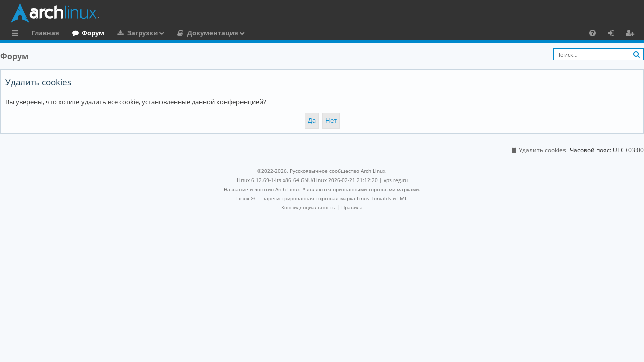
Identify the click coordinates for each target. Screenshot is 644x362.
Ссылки (17, 34)
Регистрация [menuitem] (632, 34)
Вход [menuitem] (615, 34)
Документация (213, 33)
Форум (93, 33)
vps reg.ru (396, 180)
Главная (45, 33)
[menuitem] (592, 33)
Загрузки (143, 33)
